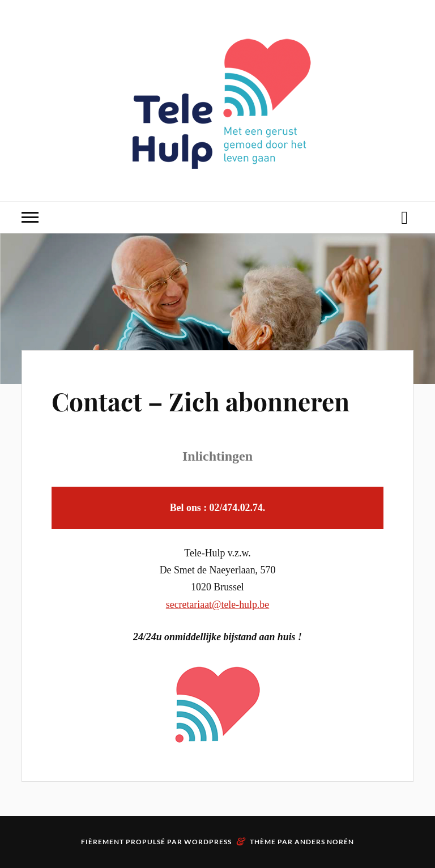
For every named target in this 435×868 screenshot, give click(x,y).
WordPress (208, 842)
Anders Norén (324, 842)
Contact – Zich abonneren (201, 401)
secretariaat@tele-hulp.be (217, 605)
